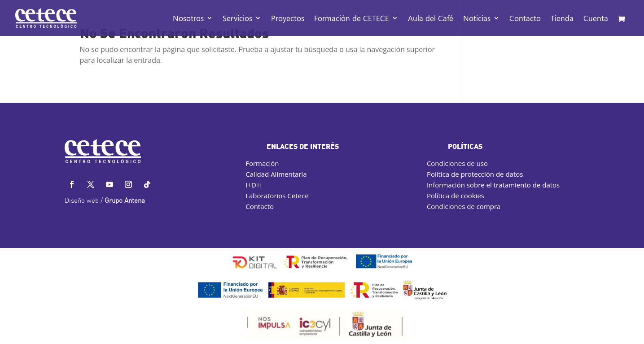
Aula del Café (431, 19)
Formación (262, 163)
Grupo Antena (125, 201)
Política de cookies (456, 196)
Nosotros (188, 19)
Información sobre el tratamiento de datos (493, 185)
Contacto (525, 19)
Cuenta (596, 19)
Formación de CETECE (352, 19)
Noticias (477, 19)
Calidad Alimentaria (276, 174)
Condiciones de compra (464, 206)
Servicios (237, 19)
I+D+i (254, 185)
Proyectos (288, 19)
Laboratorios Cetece (277, 196)
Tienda (562, 19)
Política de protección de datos (475, 174)
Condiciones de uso (457, 163)
